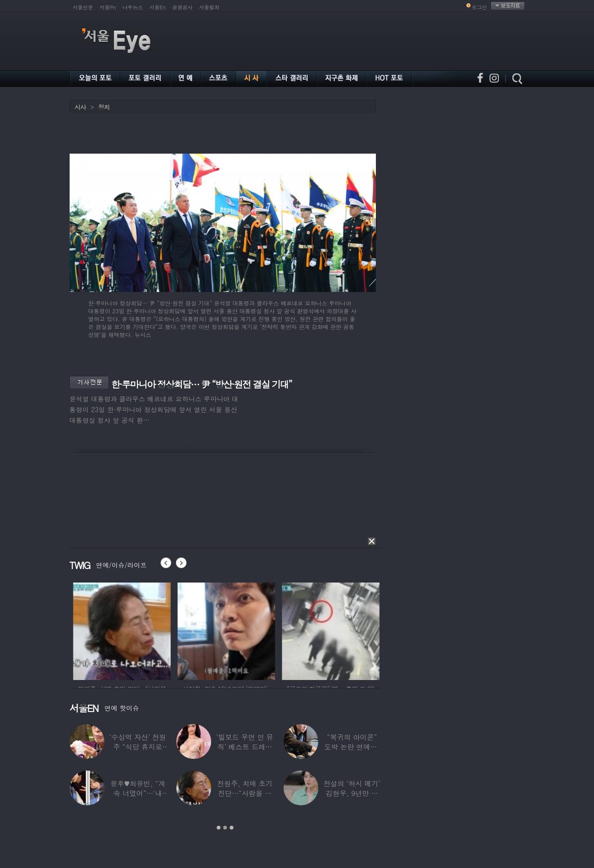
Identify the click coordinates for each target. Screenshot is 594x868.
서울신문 (83, 7)
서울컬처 (209, 7)
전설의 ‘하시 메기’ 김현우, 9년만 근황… (352, 793)
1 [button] (219, 828)
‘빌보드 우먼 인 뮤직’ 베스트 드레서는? (245, 747)
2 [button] (225, 828)
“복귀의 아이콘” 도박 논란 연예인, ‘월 (352, 747)
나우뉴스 (133, 7)
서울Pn (108, 7)
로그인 (480, 7)
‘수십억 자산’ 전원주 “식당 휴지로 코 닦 (137, 747)
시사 (80, 107)
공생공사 (182, 7)
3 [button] (232, 828)
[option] (142, 630)
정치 (104, 107)
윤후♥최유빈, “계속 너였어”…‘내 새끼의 (137, 793)
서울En (158, 7)
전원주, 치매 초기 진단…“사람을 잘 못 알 (244, 793)
